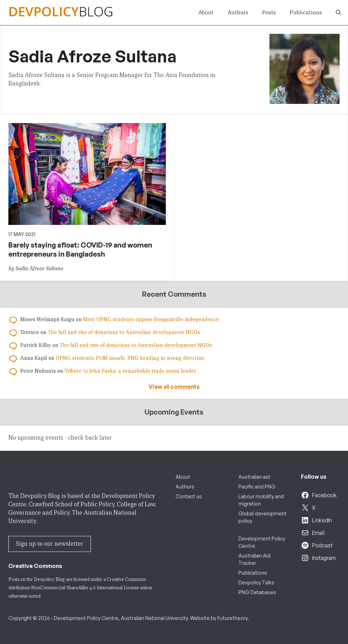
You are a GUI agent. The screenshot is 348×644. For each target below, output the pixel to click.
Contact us (189, 496)
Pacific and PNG (257, 487)
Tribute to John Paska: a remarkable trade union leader (130, 371)
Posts (269, 12)
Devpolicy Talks (256, 582)
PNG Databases (257, 592)
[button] (338, 13)
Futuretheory (232, 618)
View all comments (174, 387)
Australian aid (254, 477)
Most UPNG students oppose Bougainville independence (151, 319)
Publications (306, 12)
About (206, 12)
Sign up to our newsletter (50, 544)
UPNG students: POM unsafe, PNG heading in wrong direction (130, 358)
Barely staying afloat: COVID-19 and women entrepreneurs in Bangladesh (80, 249)
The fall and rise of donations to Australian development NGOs (124, 332)
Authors (238, 12)
